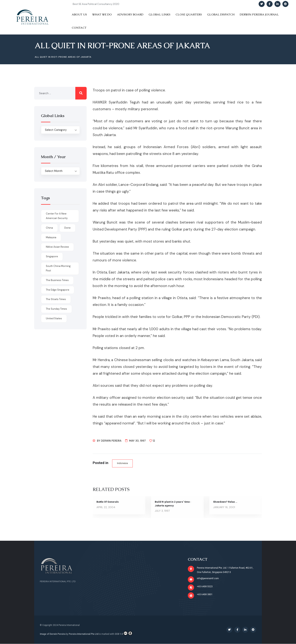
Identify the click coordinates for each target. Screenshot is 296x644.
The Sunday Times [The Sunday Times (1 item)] (56, 309)
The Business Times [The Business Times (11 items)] (57, 280)
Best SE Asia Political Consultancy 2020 (96, 4)
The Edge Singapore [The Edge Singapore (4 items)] (58, 290)
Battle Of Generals (108, 502)
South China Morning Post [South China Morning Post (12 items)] (58, 268)
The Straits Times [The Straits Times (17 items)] (56, 299)
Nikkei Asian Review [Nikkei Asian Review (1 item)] (57, 247)
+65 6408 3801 (205, 595)
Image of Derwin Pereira (53, 634)
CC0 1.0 (124, 633)
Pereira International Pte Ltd (84, 634)
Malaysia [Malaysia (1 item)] (51, 237)
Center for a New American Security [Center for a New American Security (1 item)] (57, 216)
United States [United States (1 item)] (54, 318)
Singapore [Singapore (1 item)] (52, 256)
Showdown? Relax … (226, 502)
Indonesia (123, 463)
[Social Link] (262, 4)
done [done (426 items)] (67, 228)
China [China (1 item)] (49, 228)
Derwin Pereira (111, 441)
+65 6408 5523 (205, 587)
